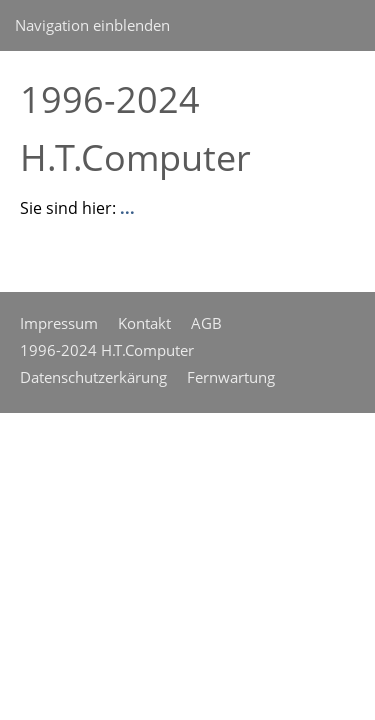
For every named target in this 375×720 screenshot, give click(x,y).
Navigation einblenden (92, 25)
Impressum (59, 323)
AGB (206, 323)
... (127, 208)
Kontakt (144, 323)
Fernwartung (231, 377)
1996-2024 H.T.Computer (107, 350)
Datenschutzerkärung (93, 377)
